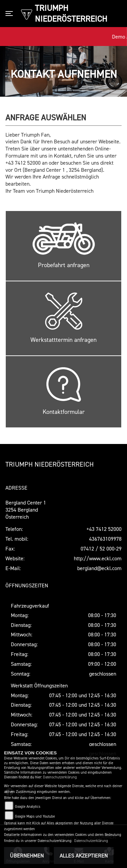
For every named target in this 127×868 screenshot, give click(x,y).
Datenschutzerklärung (60, 777)
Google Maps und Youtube (35, 816)
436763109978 (105, 539)
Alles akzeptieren (84, 855)
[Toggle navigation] (10, 14)
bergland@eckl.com (99, 568)
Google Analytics (28, 807)
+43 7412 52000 (104, 529)
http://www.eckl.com (98, 558)
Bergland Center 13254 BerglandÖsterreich (26, 510)
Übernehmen (27, 855)
